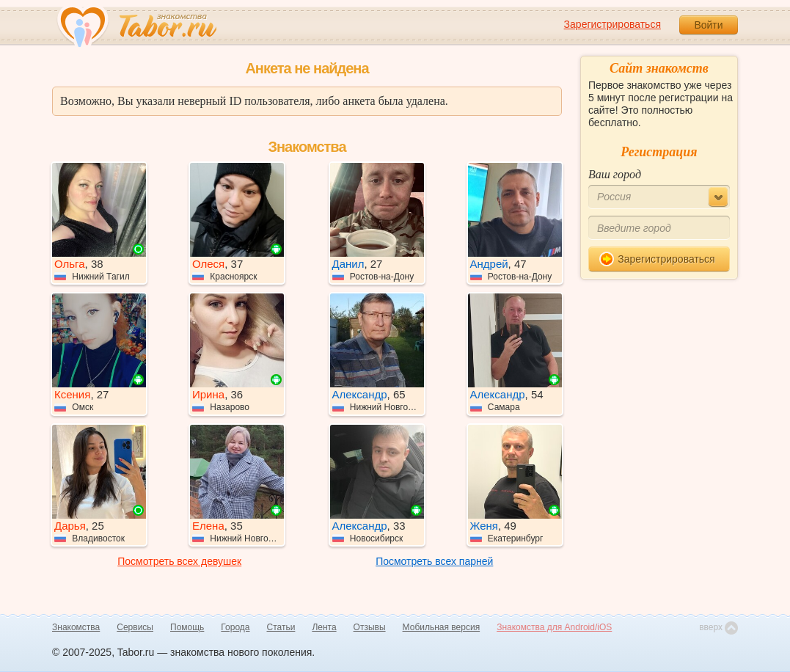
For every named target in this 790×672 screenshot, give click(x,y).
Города (235, 627)
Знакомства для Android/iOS (554, 627)
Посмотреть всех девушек (179, 561)
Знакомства (76, 627)
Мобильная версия (442, 627)
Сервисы (135, 627)
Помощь (187, 627)
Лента (324, 627)
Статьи (281, 627)
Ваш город (615, 174)
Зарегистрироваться (612, 24)
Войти (708, 25)
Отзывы (370, 627)
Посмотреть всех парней (434, 561)
